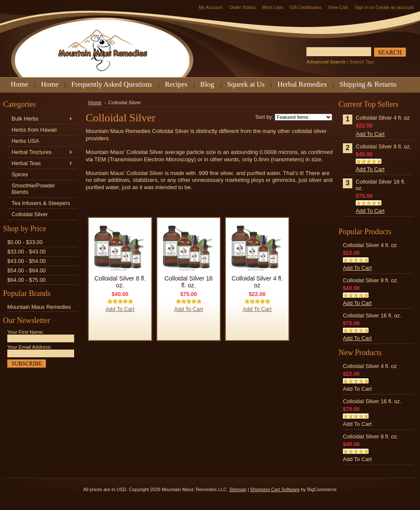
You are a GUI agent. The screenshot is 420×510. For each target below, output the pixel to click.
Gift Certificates (306, 7)
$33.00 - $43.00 (27, 252)
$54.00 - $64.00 (27, 270)
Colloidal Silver (30, 214)
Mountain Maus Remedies (39, 307)
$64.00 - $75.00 (27, 280)
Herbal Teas (40, 164)
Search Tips (361, 62)
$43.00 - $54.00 (27, 261)
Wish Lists (273, 7)
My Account (210, 7)
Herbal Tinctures (40, 152)
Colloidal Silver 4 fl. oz (257, 282)
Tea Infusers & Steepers (41, 203)
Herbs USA (25, 141)
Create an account (394, 7)
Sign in (361, 7)
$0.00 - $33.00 (25, 242)
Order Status (243, 7)
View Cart (338, 7)
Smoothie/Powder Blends (33, 189)
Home (95, 103)
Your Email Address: (29, 347)
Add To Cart (120, 309)
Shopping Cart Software (275, 489)
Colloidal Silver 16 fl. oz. (189, 282)
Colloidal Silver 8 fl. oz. (120, 282)
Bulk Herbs (40, 119)
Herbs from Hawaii (34, 130)
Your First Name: (26, 332)
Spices (20, 174)
